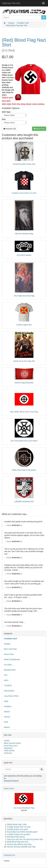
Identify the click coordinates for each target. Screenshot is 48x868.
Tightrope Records (11, 3)
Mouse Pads (9, 654)
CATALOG (8, 753)
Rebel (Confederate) (12, 659)
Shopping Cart (9, 855)
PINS (6, 722)
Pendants (8, 706)
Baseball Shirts (10, 670)
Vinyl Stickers (9, 691)
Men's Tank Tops (10, 649)
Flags (6, 701)
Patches (7, 717)
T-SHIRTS (8, 686)
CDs (6, 675)
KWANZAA (8, 748)
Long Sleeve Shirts (11, 696)
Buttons (7, 727)
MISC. (6, 680)
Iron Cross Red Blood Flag (24, 808)
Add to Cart (39, 129)
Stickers (7, 712)
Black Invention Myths (12, 743)
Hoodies (7, 644)
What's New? (9, 789)
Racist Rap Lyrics (11, 746)
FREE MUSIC (9, 751)
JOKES (7, 741)
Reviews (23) (10, 129)
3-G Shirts (8, 665)
